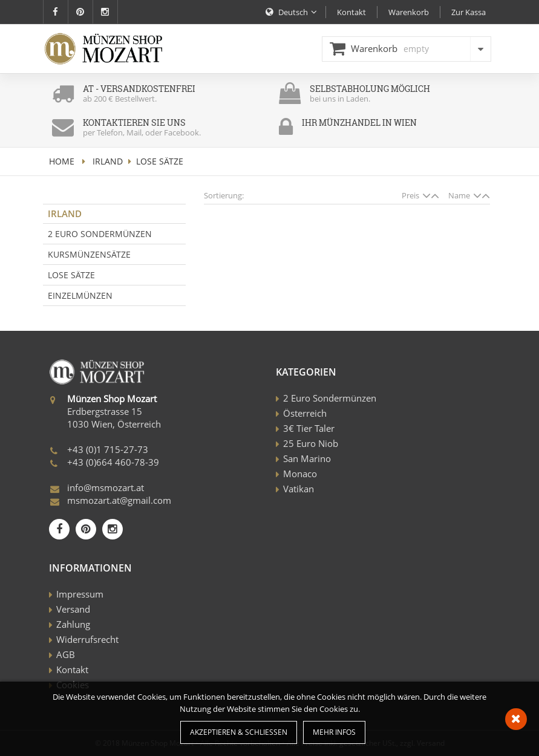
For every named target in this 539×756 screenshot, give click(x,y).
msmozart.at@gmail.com (119, 500)
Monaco (300, 474)
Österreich (305, 413)
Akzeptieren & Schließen (239, 732)
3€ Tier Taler (309, 428)
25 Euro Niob (311, 443)
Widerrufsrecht (87, 639)
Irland (108, 161)
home (62, 161)
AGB (66, 654)
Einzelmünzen (80, 295)
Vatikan (299, 489)
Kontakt (72, 670)
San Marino (307, 458)
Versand (73, 609)
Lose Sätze (71, 275)
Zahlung (73, 624)
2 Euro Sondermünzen (100, 234)
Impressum (80, 594)
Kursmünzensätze (89, 254)
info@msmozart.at (106, 487)
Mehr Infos (334, 732)
